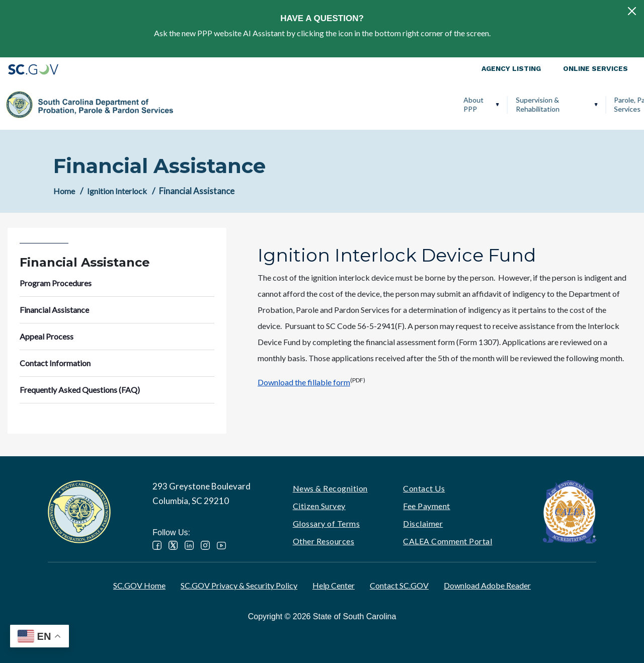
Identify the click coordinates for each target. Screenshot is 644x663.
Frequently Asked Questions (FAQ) (80, 390)
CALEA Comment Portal (448, 541)
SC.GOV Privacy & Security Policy (239, 585)
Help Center (334, 585)
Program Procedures (56, 283)
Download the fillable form (304, 382)
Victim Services (459, 104)
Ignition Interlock (524, 104)
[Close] (632, 11)
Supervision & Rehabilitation (255, 104)
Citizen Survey (319, 506)
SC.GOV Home (139, 585)
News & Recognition (330, 488)
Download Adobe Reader (487, 585)
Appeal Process (47, 336)
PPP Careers (591, 104)
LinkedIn (189, 545)
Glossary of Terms (327, 523)
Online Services (595, 68)
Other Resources (324, 541)
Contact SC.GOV (399, 585)
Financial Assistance (54, 310)
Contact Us (424, 488)
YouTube (221, 545)
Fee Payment (427, 506)
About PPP (191, 104)
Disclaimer (423, 523)
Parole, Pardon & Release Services (371, 104)
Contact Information (55, 363)
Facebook (157, 545)
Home (64, 191)
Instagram (205, 545)
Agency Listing (511, 68)
